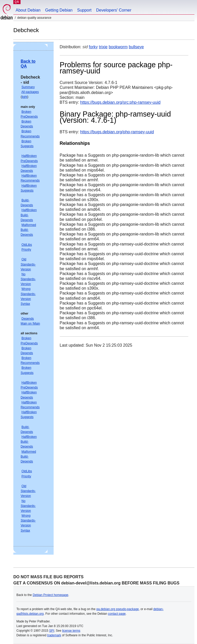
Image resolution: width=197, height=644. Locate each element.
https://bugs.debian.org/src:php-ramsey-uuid (120, 102)
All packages (30, 92)
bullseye (136, 47)
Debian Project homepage (50, 595)
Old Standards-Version (28, 264)
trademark (54, 635)
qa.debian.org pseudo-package (118, 609)
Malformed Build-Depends (28, 230)
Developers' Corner (114, 10)
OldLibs (27, 245)
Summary (28, 87)
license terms (71, 631)
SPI (52, 631)
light (24, 97)
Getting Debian (59, 10)
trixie (103, 47)
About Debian (28, 10)
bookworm (118, 47)
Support (84, 10)
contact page (117, 614)
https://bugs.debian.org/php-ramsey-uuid (117, 132)
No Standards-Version (28, 279)
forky (93, 47)
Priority (26, 250)
